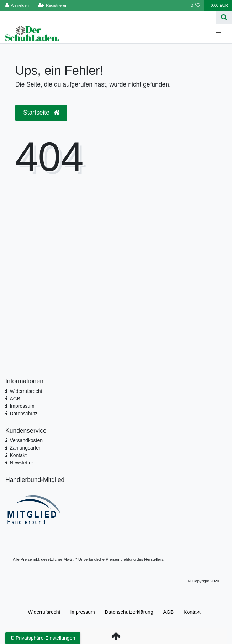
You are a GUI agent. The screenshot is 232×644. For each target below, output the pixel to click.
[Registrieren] (52, 6)
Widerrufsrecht (26, 391)
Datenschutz (23, 414)
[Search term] (108, 17)
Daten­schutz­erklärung (129, 612)
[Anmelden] (17, 6)
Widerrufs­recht (44, 612)
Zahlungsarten (26, 448)
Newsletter (21, 463)
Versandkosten (26, 440)
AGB (15, 399)
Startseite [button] (41, 113)
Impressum (22, 406)
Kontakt (18, 455)
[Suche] (224, 17)
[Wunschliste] (196, 6)
